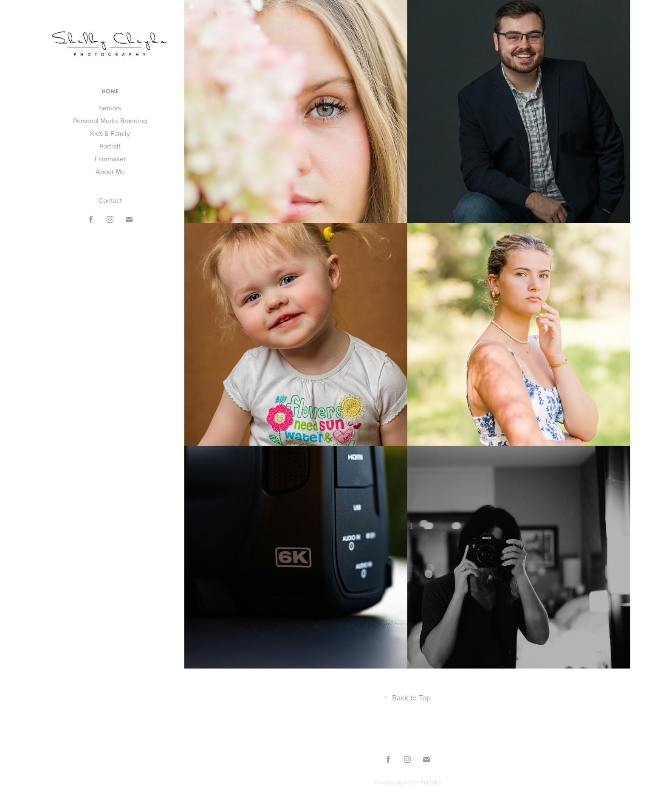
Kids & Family (110, 133)
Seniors (110, 108)
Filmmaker (110, 159)
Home (110, 91)
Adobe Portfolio (422, 782)
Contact (110, 200)
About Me (110, 171)
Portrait (110, 146)
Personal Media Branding (110, 121)
